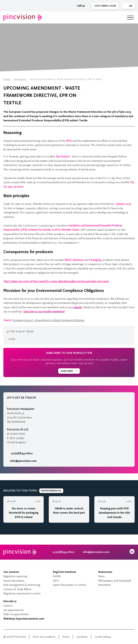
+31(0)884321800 (20, 453)
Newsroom (20, 79)
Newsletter (105, 585)
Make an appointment (16, 614)
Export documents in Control (69, 585)
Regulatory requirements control (22, 593)
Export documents (14, 581)
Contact (8, 606)
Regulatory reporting (15, 576)
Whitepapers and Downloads (115, 581)
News (101, 576)
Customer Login (105, 6)
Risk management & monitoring (22, 585)
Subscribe (67, 371)
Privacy (66, 637)
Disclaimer (82, 637)
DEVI (56, 581)
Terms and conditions (44, 637)
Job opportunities (13, 610)
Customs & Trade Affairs (17, 589)
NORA (57, 576)
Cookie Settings (103, 637)
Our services (11, 572)
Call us (79, 6)
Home (7, 79)
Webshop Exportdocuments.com (24, 619)
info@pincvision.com (23, 461)
